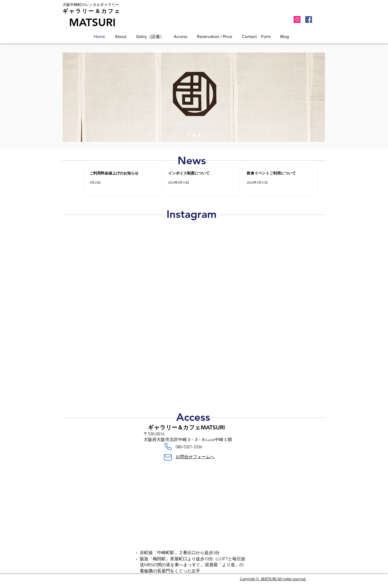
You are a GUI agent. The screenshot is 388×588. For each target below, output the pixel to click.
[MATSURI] (92, 22)
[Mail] (168, 457)
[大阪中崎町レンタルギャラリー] (189, 135)
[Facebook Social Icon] (309, 20)
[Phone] (168, 447)
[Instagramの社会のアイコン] (297, 20)
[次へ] (365, 95)
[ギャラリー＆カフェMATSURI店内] (194, 135)
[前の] (23, 95)
